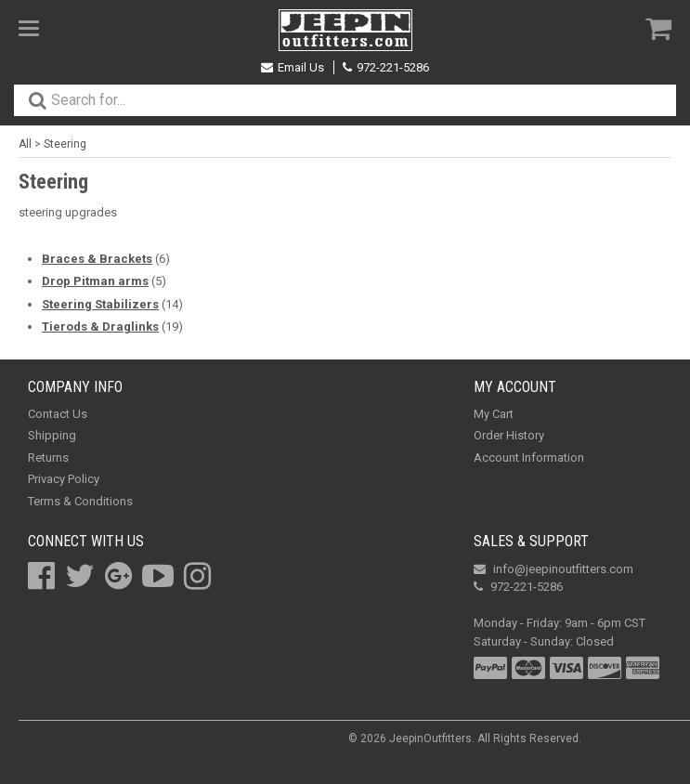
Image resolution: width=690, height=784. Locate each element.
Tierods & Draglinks (100, 327)
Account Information (529, 457)
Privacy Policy (64, 479)
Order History (509, 435)
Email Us (293, 67)
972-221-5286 (386, 67)
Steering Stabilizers (100, 304)
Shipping (52, 435)
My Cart (494, 414)
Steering (65, 144)
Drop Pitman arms (95, 281)
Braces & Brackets (97, 259)
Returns (48, 457)
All (25, 144)
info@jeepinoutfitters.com (553, 569)
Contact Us (58, 414)
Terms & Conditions (80, 501)
